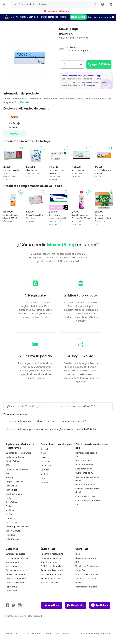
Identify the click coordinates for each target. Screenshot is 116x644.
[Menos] (64, 64)
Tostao (9, 498)
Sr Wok (9, 514)
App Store (52, 605)
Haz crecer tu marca (51, 575)
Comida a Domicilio (85, 496)
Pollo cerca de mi (84, 461)
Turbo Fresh (11, 591)
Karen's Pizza (12, 502)
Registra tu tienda (49, 562)
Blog (78, 554)
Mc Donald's (12, 510)
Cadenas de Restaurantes (18, 453)
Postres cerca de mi (85, 485)
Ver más (25, 102)
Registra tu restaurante (52, 554)
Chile (43, 458)
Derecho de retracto (86, 558)
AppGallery (100, 605)
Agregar (15, 133)
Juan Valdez (11, 490)
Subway (9, 478)
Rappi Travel (12, 587)
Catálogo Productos (15, 554)
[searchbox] (54, 4)
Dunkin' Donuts (13, 531)
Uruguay (45, 482)
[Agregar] (20, 148)
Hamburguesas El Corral (18, 527)
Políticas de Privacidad (87, 575)
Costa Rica (46, 466)
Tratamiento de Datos (86, 579)
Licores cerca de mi (16, 583)
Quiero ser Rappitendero (53, 570)
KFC (8, 465)
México (44, 474)
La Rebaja (72, 47)
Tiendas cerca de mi (16, 579)
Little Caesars (12, 539)
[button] (58, 11)
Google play (76, 605)
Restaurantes (12, 562)
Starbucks (11, 474)
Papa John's (11, 486)
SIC (77, 562)
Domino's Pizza (13, 461)
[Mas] (81, 64)
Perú (43, 478)
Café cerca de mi (84, 469)
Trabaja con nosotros (51, 558)
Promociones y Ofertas (17, 558)
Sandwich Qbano (14, 494)
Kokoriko (10, 519)
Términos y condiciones (100, 17)
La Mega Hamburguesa (17, 469)
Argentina (45, 449)
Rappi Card (81, 570)
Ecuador (45, 470)
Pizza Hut (10, 535)
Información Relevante (86, 587)
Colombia (45, 462)
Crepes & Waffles (14, 482)
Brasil (43, 453)
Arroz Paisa (11, 523)
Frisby (9, 506)
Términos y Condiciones (87, 566)
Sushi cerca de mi (84, 473)
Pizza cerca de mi (84, 465)
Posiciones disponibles (52, 566)
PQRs (78, 583)
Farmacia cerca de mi (16, 570)
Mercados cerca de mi (17, 566)
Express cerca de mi (16, 575)
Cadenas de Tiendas (16, 457)
